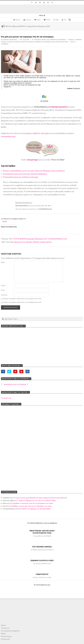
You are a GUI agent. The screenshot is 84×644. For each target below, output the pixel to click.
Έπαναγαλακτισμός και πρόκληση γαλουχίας (21, 177)
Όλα (48, 40)
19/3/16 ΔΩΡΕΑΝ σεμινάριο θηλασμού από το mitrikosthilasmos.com (40, 239)
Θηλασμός (38, 40)
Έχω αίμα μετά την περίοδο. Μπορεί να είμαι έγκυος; (31, 242)
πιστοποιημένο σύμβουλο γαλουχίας (35, 133)
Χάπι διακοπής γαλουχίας (60, 42)
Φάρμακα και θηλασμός (58, 40)
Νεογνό (4, 42)
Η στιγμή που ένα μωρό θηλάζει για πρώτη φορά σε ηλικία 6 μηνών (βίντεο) (40, 498)
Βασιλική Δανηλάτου (60, 107)
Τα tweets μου (6, 398)
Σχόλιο (3, 262)
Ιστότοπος (4, 295)
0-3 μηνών (78, 40)
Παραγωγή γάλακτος (28, 42)
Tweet (4, 221)
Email (3, 290)
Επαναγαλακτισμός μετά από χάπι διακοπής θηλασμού (25, 174)
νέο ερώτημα (33, 160)
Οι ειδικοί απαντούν (14, 42)
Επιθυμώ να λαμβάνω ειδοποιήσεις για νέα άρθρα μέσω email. (22, 302)
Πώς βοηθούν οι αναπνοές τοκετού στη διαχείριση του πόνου (31, 503)
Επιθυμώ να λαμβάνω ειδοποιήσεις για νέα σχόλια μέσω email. (22, 299)
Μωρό (44, 40)
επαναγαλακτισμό (8, 136)
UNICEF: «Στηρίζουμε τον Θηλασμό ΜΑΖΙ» (37, 509)
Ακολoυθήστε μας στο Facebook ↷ (16, 379)
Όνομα (4, 285)
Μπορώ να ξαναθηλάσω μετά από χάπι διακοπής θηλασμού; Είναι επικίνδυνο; (34, 171)
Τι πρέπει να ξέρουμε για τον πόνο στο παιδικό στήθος (36, 500)
